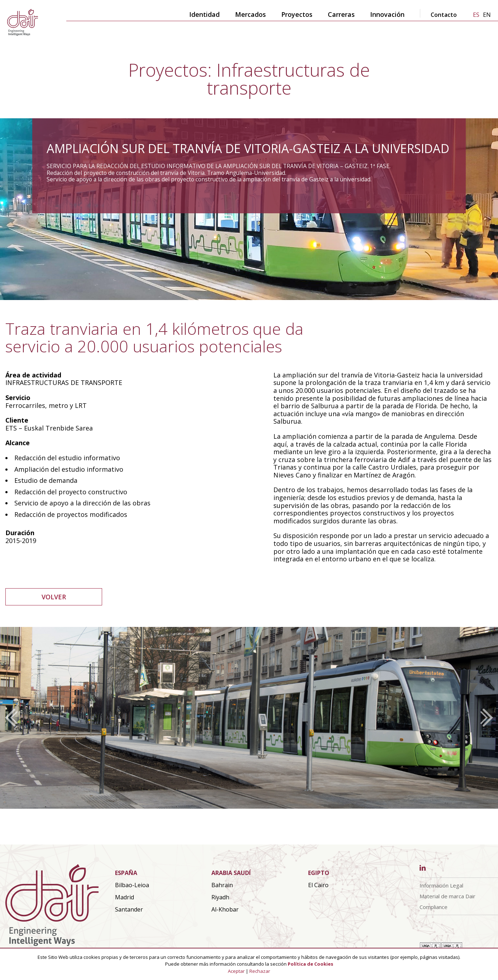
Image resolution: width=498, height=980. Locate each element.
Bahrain (222, 885)
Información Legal (441, 885)
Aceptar (236, 971)
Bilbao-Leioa (132, 885)
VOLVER (54, 597)
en (487, 15)
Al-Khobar (225, 909)
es (476, 15)
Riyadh (220, 897)
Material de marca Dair (447, 896)
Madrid (125, 897)
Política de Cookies (310, 964)
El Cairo (318, 885)
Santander (129, 909)
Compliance (434, 907)
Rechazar (260, 971)
